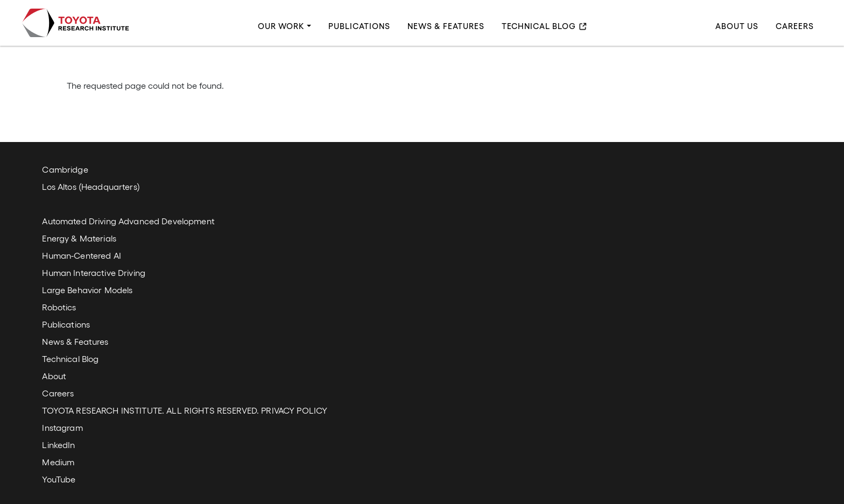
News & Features (446, 26)
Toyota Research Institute (75, 23)
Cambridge (65, 169)
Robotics (59, 307)
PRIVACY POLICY (294, 410)
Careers (795, 26)
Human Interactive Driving (94, 272)
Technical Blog (539, 26)
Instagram (62, 427)
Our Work (281, 26)
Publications (359, 26)
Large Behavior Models (87, 290)
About (54, 376)
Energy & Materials (79, 238)
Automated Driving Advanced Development (128, 221)
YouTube (59, 479)
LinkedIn (58, 445)
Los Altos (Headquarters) (91, 186)
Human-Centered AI (81, 255)
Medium (58, 462)
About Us (737, 26)
